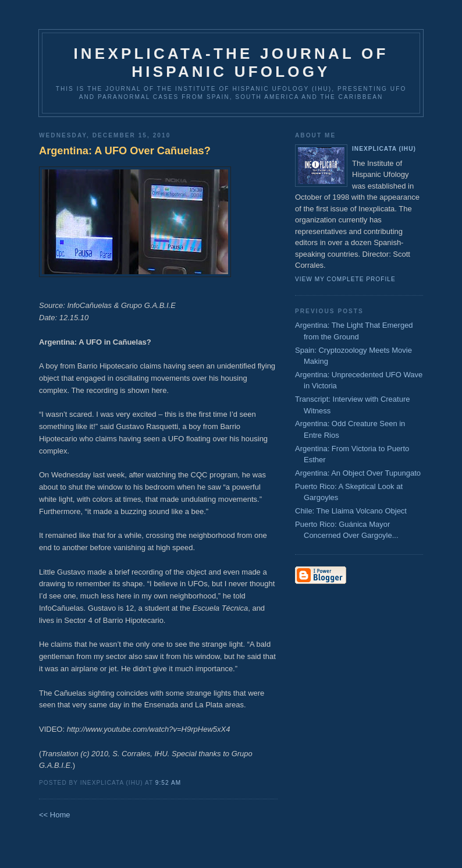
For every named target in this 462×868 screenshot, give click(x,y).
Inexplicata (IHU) (384, 149)
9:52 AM (168, 783)
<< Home (54, 815)
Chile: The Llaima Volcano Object (351, 511)
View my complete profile (345, 279)
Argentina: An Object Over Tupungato (358, 473)
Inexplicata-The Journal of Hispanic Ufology (231, 63)
